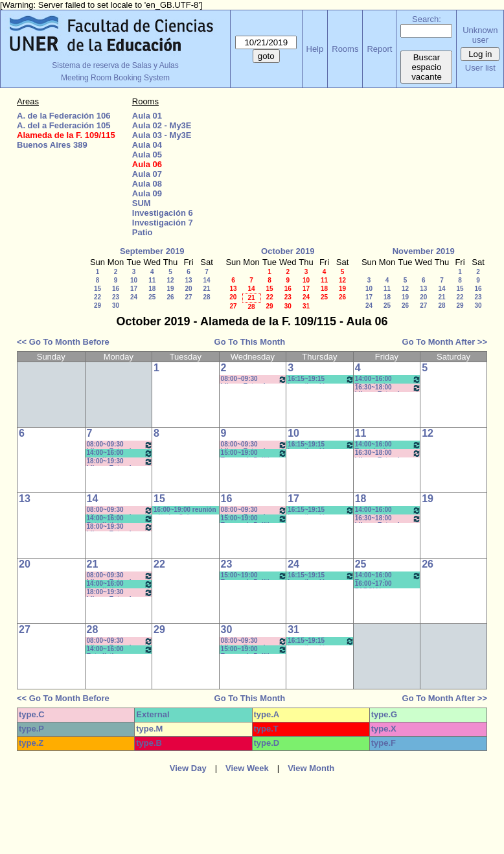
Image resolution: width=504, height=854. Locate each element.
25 (152, 297)
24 (134, 297)
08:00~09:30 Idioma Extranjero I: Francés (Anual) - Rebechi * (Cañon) (120, 445)
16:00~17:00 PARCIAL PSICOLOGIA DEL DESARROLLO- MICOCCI (383, 584)
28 (206, 297)
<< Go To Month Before (63, 342)
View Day (188, 768)
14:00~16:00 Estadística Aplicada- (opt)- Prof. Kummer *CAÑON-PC (120, 453)
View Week (247, 768)
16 (116, 289)
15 (97, 289)
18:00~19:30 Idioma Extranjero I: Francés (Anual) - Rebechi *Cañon (120, 462)
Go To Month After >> (445, 342)
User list (480, 68)
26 (170, 297)
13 (188, 280)
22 (97, 297)
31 (306, 306)
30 (116, 306)
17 (134, 289)
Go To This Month (250, 342)
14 (206, 280)
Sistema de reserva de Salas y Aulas (115, 65)
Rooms (345, 49)
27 (188, 297)
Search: (427, 19)
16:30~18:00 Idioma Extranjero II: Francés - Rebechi (388, 388)
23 (116, 297)
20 (188, 289)
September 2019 (152, 251)
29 (97, 306)
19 (170, 289)
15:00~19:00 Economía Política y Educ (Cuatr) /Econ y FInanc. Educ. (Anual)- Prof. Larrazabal (254, 453)
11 (152, 280)
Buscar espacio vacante (427, 67)
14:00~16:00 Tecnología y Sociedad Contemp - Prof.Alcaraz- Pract (388, 379)
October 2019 (288, 251)
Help (315, 49)
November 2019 (424, 251)
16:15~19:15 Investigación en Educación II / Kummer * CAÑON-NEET (321, 379)
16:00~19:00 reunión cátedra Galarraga (185, 510)
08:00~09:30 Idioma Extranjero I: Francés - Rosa (254, 379)
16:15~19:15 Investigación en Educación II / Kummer (321, 445)
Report (379, 49)
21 (206, 289)
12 (170, 280)
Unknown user (480, 35)
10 (134, 280)
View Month (311, 768)
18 (152, 289)
